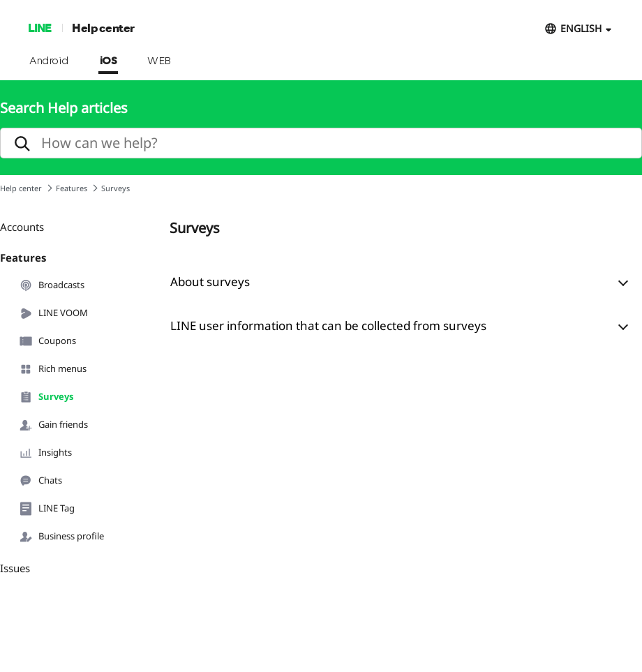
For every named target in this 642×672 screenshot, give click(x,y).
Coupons (47, 341)
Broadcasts (52, 285)
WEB (159, 61)
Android (49, 61)
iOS (109, 61)
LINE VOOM (53, 313)
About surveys (210, 282)
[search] (321, 143)
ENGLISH (581, 28)
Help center (103, 28)
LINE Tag (47, 509)
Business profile (61, 537)
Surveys (46, 397)
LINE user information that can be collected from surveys (328, 326)
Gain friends (53, 425)
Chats (40, 481)
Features (72, 188)
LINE (39, 28)
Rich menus (53, 369)
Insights (45, 453)
